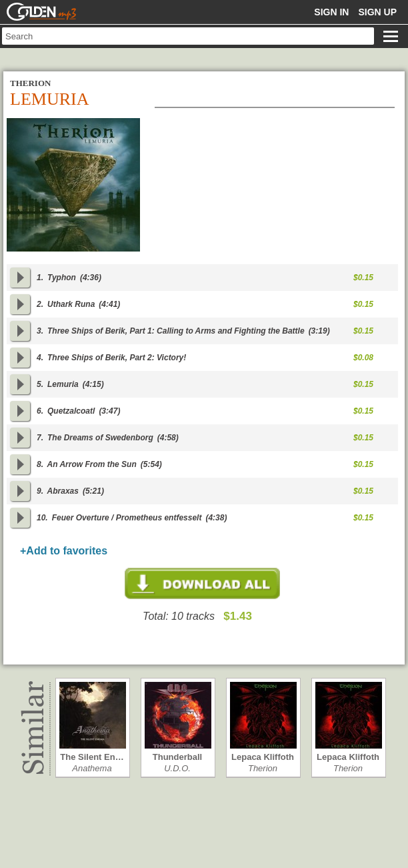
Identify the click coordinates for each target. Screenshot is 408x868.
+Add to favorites (64, 551)
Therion (263, 768)
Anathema (92, 768)
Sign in (331, 12)
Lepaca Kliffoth (263, 757)
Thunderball (177, 757)
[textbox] (188, 36)
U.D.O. (177, 768)
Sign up (377, 12)
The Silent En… (92, 757)
